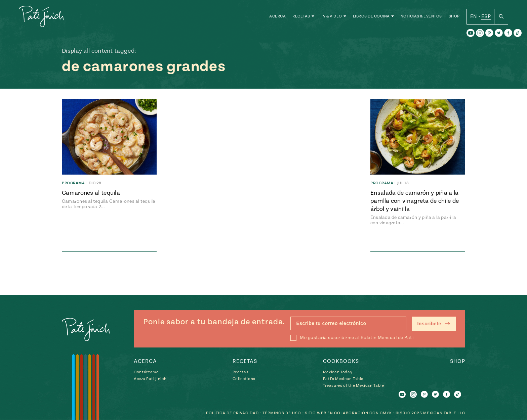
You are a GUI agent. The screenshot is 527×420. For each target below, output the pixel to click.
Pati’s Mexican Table (343, 379)
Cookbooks (341, 361)
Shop (454, 17)
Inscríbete (434, 324)
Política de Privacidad (232, 413)
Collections (244, 379)
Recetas (301, 17)
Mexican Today (338, 372)
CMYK (386, 413)
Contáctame (146, 372)
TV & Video (332, 17)
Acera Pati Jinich (150, 379)
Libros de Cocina (371, 17)
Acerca (277, 17)
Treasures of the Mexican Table (354, 386)
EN (474, 16)
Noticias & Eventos (421, 17)
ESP (486, 16)
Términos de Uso (282, 413)
